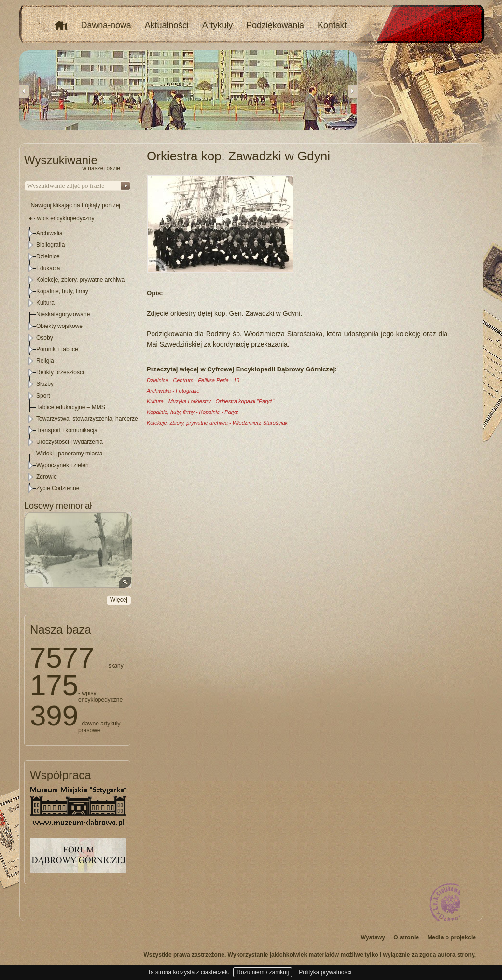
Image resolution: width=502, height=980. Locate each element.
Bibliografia (50, 245)
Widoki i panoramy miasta (69, 454)
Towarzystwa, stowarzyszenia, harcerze (87, 419)
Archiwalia (49, 233)
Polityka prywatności (325, 972)
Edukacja (48, 268)
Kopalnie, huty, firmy (62, 291)
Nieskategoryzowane (63, 314)
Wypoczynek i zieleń (63, 465)
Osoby (45, 338)
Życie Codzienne (58, 488)
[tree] (78, 361)
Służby (45, 384)
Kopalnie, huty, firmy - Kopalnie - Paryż (192, 412)
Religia (45, 361)
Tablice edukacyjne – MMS (71, 407)
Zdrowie (47, 477)
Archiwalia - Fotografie (173, 391)
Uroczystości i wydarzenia (70, 442)
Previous (24, 91)
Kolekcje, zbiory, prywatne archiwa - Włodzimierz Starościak (217, 423)
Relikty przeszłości (60, 372)
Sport (43, 396)
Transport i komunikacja (67, 430)
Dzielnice (48, 256)
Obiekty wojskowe (59, 326)
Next (352, 91)
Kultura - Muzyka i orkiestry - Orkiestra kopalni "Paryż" (210, 401)
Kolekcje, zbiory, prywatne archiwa (80, 280)
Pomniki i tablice (57, 349)
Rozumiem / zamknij (263, 972)
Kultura (45, 303)
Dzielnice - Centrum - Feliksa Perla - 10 (193, 380)
